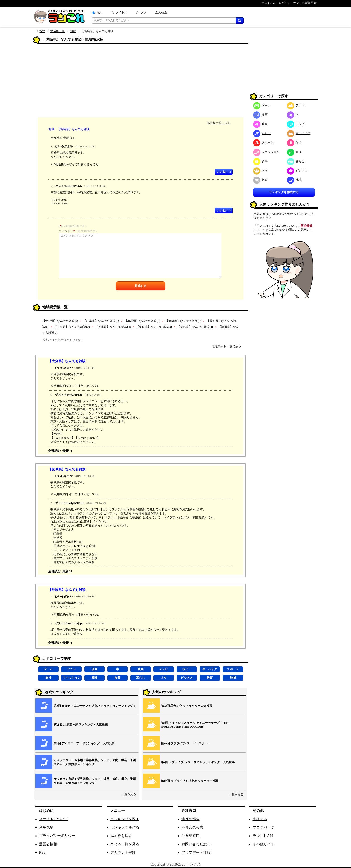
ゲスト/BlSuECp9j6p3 (69, 623)
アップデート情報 (196, 852)
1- (74, 138)
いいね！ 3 (224, 210)
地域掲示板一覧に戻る (226, 346)
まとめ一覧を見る (125, 844)
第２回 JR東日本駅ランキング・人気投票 (81, 725)
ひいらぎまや (64, 146)
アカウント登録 (123, 852)
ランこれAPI (263, 836)
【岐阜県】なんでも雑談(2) (101, 321)
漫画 (94, 669)
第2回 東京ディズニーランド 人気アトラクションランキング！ (95, 706)
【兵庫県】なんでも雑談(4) (113, 327)
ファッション (71, 678)
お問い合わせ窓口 (196, 844)
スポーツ (233, 669)
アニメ (71, 669)
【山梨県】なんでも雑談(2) (72, 327)
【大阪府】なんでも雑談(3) (183, 321)
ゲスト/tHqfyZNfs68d (69, 395)
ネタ (164, 678)
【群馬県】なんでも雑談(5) (142, 321)
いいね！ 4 (224, 172)
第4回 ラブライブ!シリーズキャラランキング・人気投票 (198, 762)
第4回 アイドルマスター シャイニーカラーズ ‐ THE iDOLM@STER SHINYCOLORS (195, 725)
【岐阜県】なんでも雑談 (67, 469)
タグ (144, 12)
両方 (99, 12)
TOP (42, 31)
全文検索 (161, 12)
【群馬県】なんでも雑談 (67, 590)
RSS (42, 852)
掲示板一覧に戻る (219, 123)
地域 (73, 31)
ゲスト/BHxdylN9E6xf (69, 503)
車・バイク (210, 669)
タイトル (121, 12)
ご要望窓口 (191, 836)
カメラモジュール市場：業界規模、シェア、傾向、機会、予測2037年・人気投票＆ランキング (95, 762)
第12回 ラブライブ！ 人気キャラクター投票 (190, 781)
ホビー (187, 669)
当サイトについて (54, 819)
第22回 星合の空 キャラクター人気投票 (187, 706)
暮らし (140, 678)
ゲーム (48, 669)
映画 (141, 669)
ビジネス (187, 678)
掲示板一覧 (58, 31)
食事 (118, 678)
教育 (210, 678)
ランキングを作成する (284, 192)
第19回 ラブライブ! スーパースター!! (185, 743)
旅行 (48, 678)
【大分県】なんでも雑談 (67, 361)
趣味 (94, 678)
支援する (260, 819)
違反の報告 (191, 819)
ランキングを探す (125, 819)
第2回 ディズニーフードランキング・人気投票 (84, 743)
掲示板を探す (121, 836)
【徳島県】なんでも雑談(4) (195, 327)
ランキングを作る (125, 827)
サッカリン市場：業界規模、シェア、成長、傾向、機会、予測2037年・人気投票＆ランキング (95, 781)
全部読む (57, 138)
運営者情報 (48, 844)
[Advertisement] (141, 81)
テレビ (164, 669)
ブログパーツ (264, 827)
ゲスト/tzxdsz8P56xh (68, 186)
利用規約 (46, 827)
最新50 (67, 138)
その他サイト (264, 844)
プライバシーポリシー (57, 836)
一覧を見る (129, 794)
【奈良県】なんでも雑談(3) (154, 327)
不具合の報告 (192, 827)
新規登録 (306, 226)
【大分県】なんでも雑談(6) (60, 321)
